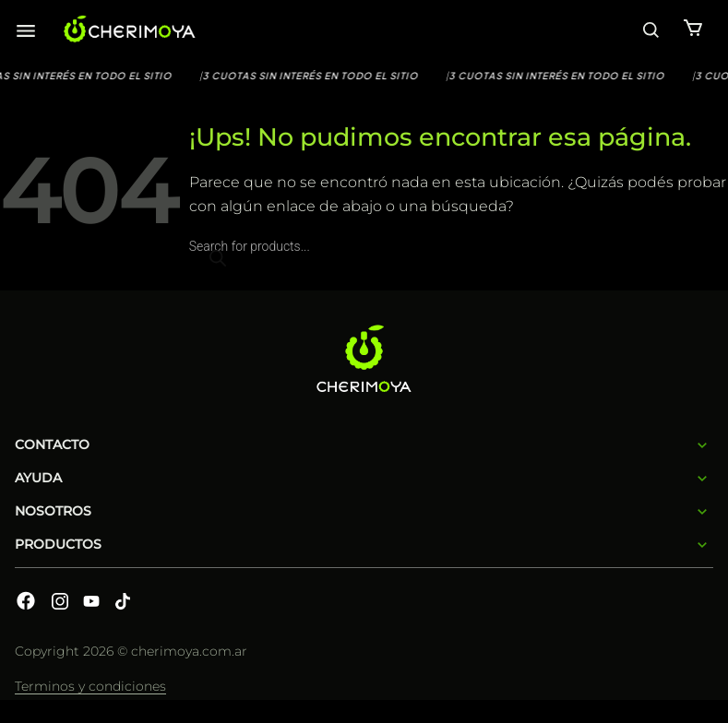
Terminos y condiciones (90, 686)
